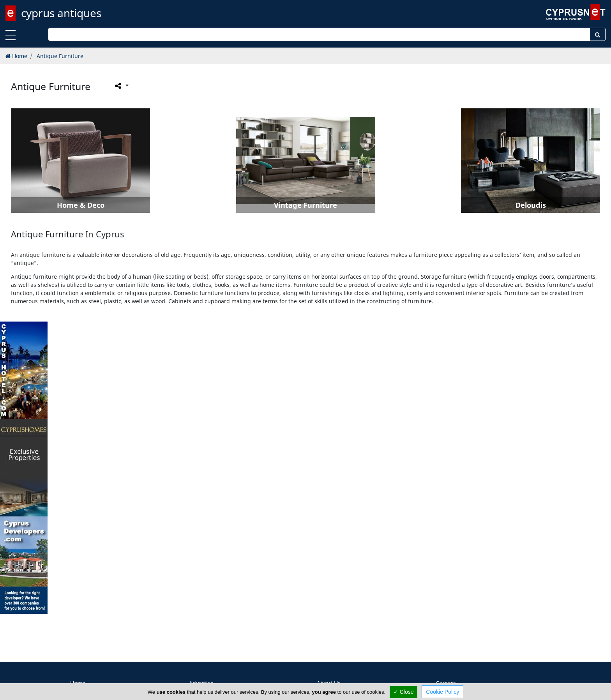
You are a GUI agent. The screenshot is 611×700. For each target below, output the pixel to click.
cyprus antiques (61, 13)
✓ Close (404, 692)
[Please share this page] (121, 86)
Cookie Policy (442, 692)
